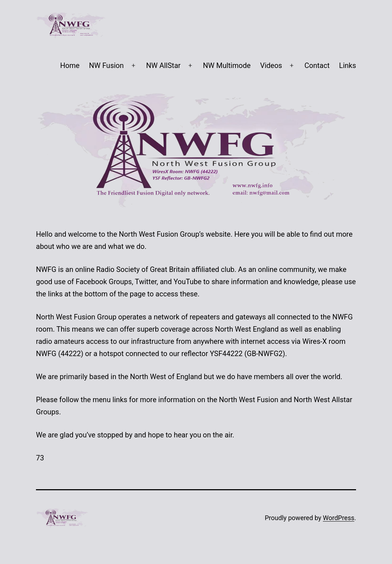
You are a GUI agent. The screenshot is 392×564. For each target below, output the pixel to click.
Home (70, 65)
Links (348, 65)
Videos (271, 65)
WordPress (339, 518)
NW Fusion (106, 65)
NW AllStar (163, 65)
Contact (317, 65)
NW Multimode (227, 65)
